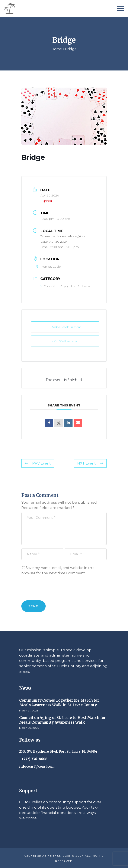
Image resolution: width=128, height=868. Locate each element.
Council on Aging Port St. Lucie (65, 286)
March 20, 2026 (29, 728)
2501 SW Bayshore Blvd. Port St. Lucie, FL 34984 (58, 751)
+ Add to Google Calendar (65, 327)
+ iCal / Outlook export (65, 341)
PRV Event (38, 463)
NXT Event (90, 463)
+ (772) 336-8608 (33, 759)
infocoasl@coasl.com (37, 766)
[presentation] (54, 590)
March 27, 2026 (29, 710)
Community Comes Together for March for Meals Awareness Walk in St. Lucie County (59, 703)
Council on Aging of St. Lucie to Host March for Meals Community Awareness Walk (63, 720)
